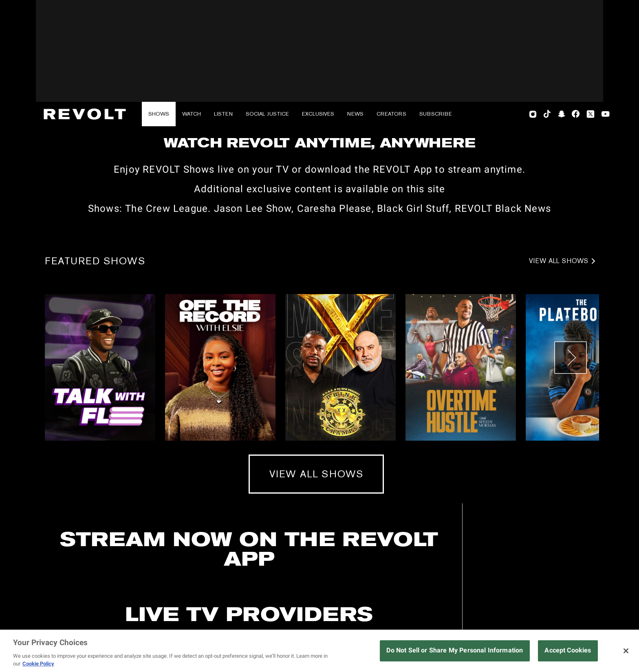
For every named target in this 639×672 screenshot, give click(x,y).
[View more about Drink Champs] (340, 494)
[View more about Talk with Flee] (100, 494)
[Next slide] (571, 485)
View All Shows (559, 388)
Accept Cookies (568, 650)
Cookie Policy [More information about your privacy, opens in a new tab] (38, 664)
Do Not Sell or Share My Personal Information (455, 650)
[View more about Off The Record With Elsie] (220, 494)
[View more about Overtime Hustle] (461, 494)
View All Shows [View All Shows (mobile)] (316, 601)
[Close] (626, 651)
